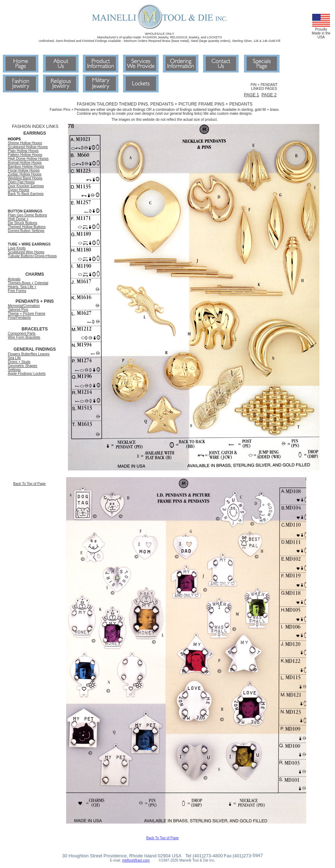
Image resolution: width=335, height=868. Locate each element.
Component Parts (22, 333)
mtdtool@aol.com (136, 860)
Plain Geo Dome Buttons (27, 215)
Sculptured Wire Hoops (26, 252)
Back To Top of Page (29, 484)
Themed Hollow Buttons (27, 227)
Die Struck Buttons (23, 223)
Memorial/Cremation (24, 306)
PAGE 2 (269, 95)
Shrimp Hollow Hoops (25, 143)
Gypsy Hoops (18, 190)
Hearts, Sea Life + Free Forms (22, 289)
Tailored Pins (18, 310)
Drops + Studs (19, 362)
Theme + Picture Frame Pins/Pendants (26, 316)
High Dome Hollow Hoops (28, 159)
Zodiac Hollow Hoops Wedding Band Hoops (25, 176)
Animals (14, 279)
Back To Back (19, 194)
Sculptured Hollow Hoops (28, 147)
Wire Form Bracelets (24, 337)
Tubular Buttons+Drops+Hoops (32, 256)
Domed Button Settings (26, 231)
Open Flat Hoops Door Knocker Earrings (26, 184)
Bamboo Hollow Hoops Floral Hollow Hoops (26, 168)
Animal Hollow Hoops (25, 163)
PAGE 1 (251, 95)
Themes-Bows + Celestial (28, 283)
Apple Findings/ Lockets (27, 374)
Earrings (37, 194)
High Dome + (18, 219)
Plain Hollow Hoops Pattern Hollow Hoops (25, 153)
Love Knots (17, 248)
